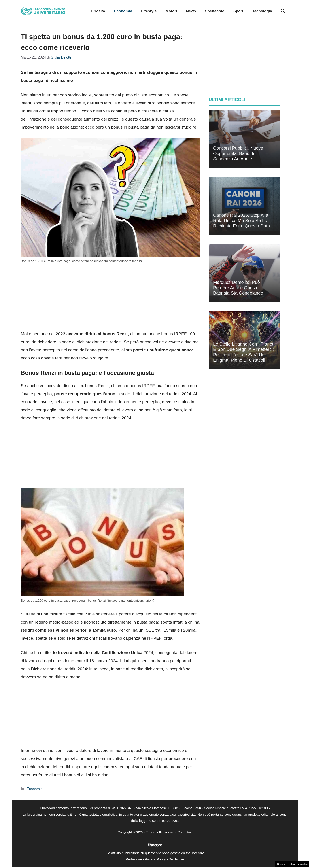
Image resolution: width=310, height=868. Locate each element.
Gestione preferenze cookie (292, 864)
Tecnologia (262, 11)
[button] (283, 11)
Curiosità (97, 11)
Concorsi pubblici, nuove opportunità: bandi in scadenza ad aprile (238, 153)
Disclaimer (176, 859)
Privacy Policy (155, 859)
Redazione (134, 859)
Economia (123, 11)
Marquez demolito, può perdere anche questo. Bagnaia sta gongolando (238, 288)
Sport (238, 11)
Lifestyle (149, 11)
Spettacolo (215, 11)
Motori (171, 11)
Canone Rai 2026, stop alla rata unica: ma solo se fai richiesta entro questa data (241, 221)
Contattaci (185, 832)
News (191, 11)
